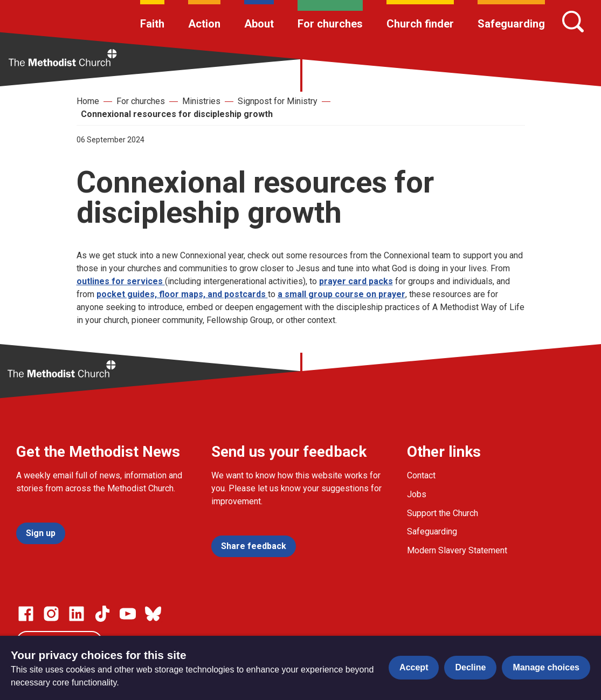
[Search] (573, 22)
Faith (152, 24)
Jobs (417, 494)
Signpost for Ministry (278, 101)
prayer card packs (356, 281)
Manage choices (546, 667)
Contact (421, 475)
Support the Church (443, 513)
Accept (414, 667)
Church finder (420, 24)
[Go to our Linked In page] (77, 614)
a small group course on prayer (341, 294)
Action (204, 24)
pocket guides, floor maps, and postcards (182, 294)
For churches (330, 24)
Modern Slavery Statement (457, 550)
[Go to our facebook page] (26, 614)
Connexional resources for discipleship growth (177, 114)
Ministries (201, 101)
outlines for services (121, 281)
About (259, 24)
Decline (470, 667)
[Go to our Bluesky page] (153, 614)
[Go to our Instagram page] (51, 614)
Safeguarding (511, 24)
